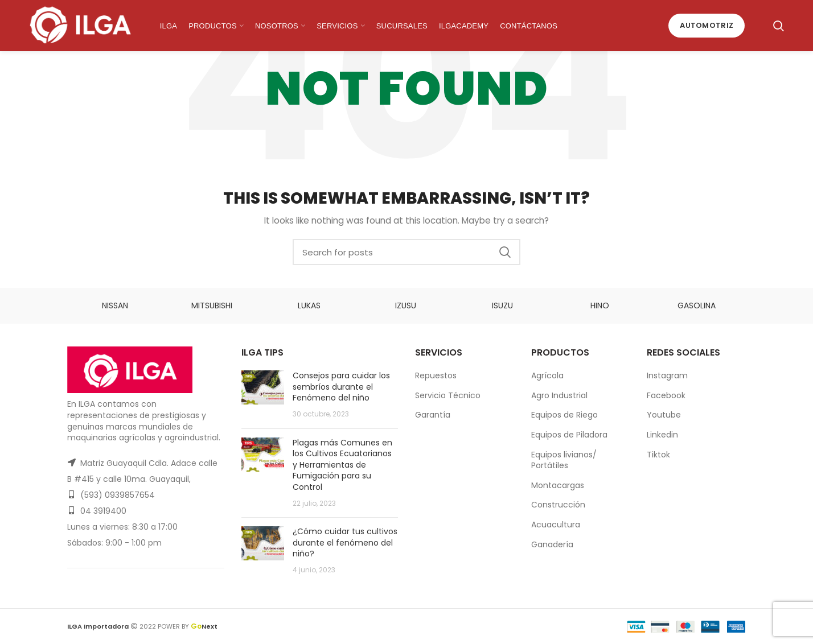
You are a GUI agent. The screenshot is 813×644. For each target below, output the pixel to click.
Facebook (666, 395)
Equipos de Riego (564, 415)
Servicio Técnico (448, 395)
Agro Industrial (559, 395)
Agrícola (547, 375)
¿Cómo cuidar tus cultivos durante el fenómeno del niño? (345, 542)
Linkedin (662, 435)
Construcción (558, 505)
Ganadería (552, 544)
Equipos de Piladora (569, 435)
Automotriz (707, 25)
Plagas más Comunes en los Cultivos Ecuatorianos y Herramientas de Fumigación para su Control (342, 465)
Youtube (664, 415)
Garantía (433, 415)
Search (505, 252)
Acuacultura (556, 525)
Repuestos (436, 375)
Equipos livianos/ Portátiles (564, 460)
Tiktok (658, 455)
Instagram (667, 375)
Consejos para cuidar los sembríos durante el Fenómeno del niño (341, 387)
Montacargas (558, 485)
